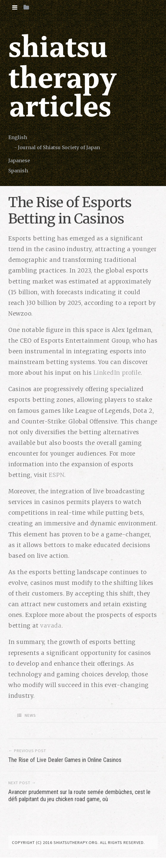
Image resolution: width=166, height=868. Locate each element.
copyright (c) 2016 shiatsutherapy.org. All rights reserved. (78, 842)
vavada (51, 626)
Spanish (18, 171)
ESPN (57, 475)
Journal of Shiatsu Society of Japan (59, 147)
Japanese (19, 160)
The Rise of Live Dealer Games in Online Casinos (65, 760)
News (30, 715)
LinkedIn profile (117, 373)
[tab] (15, 7)
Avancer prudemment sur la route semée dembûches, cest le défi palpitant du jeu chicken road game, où (79, 795)
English (18, 137)
